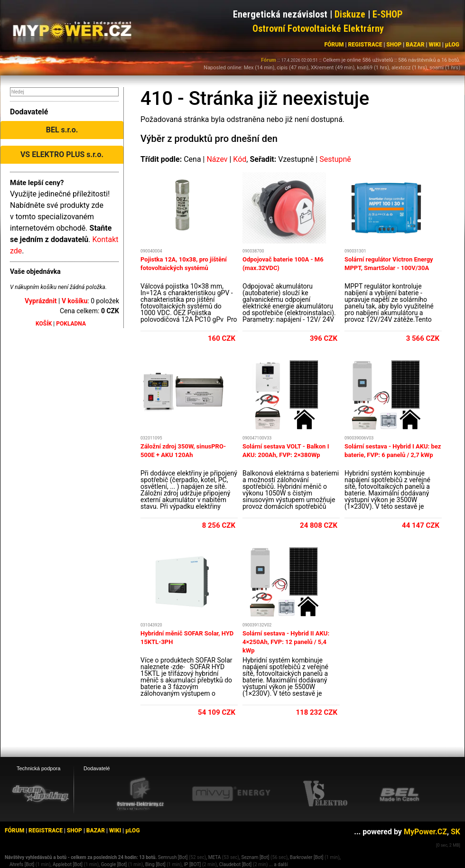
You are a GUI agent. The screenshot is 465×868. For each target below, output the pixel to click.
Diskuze (350, 14)
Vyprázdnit (41, 301)
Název (217, 159)
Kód (240, 159)
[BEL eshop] (400, 794)
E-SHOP (388, 14)
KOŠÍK (44, 324)
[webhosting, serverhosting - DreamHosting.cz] (40, 793)
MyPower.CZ (425, 832)
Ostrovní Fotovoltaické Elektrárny (318, 28)
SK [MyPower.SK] (456, 832)
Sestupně (335, 159)
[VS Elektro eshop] (325, 794)
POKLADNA (71, 324)
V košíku (74, 301)
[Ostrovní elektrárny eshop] (140, 794)
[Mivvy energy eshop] (231, 793)
